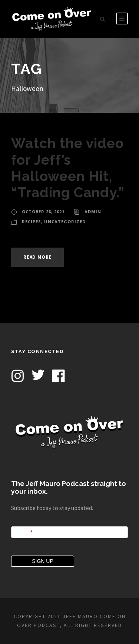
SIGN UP (43, 561)
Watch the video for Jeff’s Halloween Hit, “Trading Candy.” (68, 168)
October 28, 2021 (43, 212)
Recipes (32, 222)
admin (93, 212)
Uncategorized (65, 222)
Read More (37, 257)
